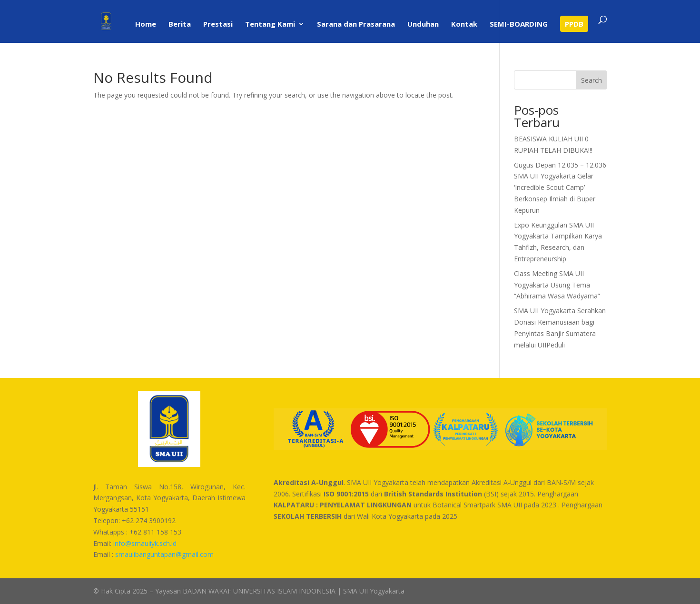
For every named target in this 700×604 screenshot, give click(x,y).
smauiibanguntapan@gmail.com (164, 554)
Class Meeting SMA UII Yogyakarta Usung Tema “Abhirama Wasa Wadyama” (557, 285)
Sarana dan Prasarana (356, 25)
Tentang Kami (270, 25)
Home (146, 25)
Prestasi (218, 25)
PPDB (574, 24)
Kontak (464, 25)
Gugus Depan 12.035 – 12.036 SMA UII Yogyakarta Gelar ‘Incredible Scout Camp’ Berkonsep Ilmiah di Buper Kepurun (560, 188)
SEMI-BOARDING (519, 25)
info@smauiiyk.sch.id (145, 543)
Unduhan (423, 25)
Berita (180, 25)
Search (592, 80)
